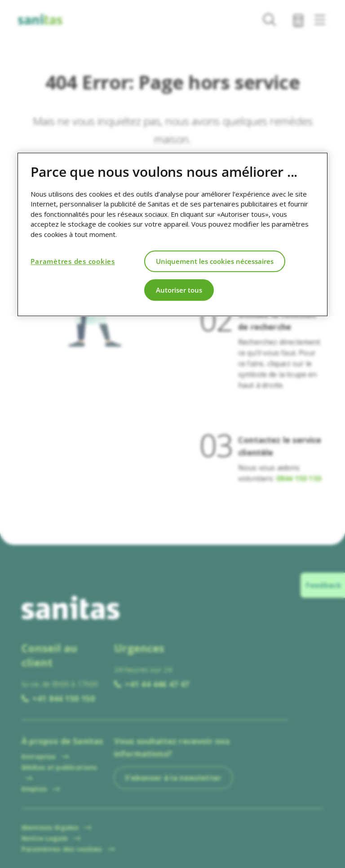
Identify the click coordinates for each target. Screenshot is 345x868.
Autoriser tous (179, 290)
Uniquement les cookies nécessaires (215, 261)
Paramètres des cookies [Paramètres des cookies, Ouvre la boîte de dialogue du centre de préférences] (73, 261)
